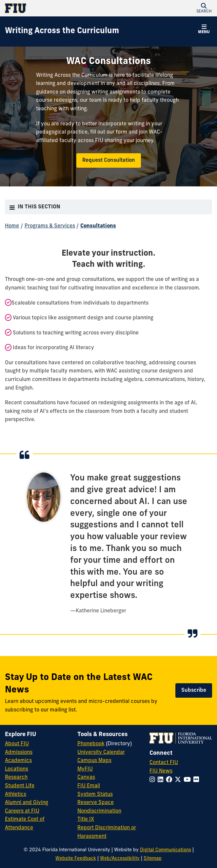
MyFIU (85, 769)
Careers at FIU (22, 811)
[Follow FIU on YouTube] (188, 780)
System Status (95, 794)
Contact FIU (164, 763)
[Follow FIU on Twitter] (179, 780)
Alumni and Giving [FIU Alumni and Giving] (27, 803)
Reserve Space (96, 803)
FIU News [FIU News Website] (161, 771)
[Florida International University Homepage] (57, 8)
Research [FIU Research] (16, 777)
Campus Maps (94, 761)
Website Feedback (76, 859)
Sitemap (153, 859)
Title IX (86, 819)
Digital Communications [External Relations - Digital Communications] (166, 850)
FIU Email (89, 786)
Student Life (20, 786)
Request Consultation (109, 160)
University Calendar (101, 752)
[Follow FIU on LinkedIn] (162, 780)
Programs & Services (50, 226)
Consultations (98, 226)
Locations (17, 769)
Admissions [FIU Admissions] (19, 752)
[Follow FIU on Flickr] (197, 780)
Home (12, 226)
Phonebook (91, 744)
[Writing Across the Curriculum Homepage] (62, 32)
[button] (204, 8)
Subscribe (194, 690)
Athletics (16, 794)
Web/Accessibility (120, 859)
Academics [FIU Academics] (18, 761)
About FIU (17, 744)
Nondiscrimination (99, 811)
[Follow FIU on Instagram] (154, 780)
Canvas (86, 777)
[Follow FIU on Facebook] (170, 780)
